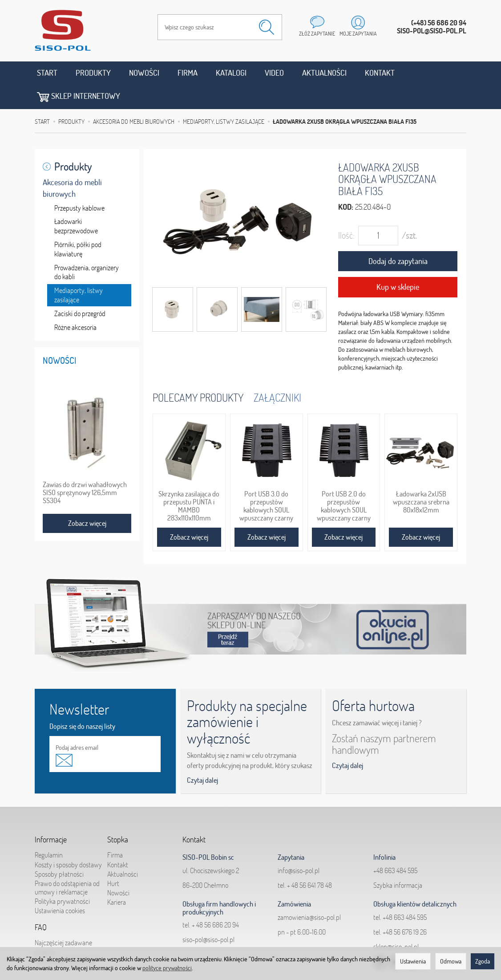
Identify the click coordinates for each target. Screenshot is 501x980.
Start (47, 73)
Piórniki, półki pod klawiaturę (78, 225)
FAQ (41, 903)
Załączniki (277, 373)
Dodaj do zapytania (398, 237)
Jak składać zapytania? (66, 935)
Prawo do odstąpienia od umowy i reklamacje (67, 862)
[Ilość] (378, 211)
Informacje (51, 815)
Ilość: (346, 211)
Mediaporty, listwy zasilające (79, 270)
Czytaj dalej (202, 756)
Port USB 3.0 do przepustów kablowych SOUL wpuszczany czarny (266, 482)
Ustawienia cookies (60, 885)
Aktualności (324, 73)
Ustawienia (413, 961)
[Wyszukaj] (267, 27)
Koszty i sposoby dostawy (68, 839)
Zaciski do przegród (80, 289)
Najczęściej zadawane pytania (63, 921)
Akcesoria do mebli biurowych (72, 164)
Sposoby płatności (59, 848)
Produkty (93, 73)
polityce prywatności (167, 968)
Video (274, 73)
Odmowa (451, 961)
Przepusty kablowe (79, 183)
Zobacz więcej (189, 513)
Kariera (117, 877)
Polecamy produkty (198, 373)
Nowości (144, 73)
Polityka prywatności (62, 876)
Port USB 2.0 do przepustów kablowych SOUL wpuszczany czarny (344, 482)
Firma (188, 73)
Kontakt (380, 73)
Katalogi (231, 73)
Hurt (113, 858)
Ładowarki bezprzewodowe (76, 202)
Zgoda (483, 961)
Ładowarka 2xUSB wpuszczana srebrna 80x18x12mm (421, 478)
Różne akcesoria (75, 303)
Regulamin (49, 830)
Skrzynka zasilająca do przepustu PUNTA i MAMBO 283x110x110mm (189, 482)
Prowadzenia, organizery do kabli (87, 248)
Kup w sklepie (398, 263)
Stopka (118, 815)
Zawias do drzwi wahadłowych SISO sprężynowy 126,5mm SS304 (85, 468)
